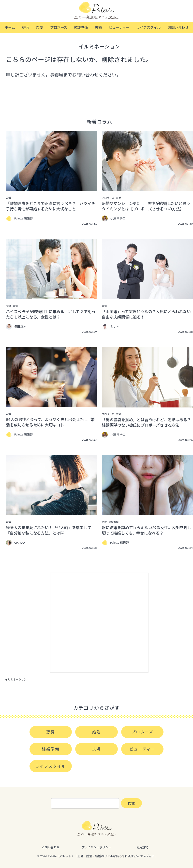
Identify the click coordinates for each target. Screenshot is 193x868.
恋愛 (40, 27)
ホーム (10, 27)
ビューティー (119, 27)
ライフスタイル (148, 27)
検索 (132, 803)
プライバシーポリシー (96, 847)
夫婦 (98, 27)
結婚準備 (81, 27)
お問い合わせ (178, 27)
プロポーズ (59, 27)
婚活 (26, 27)
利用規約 (142, 847)
